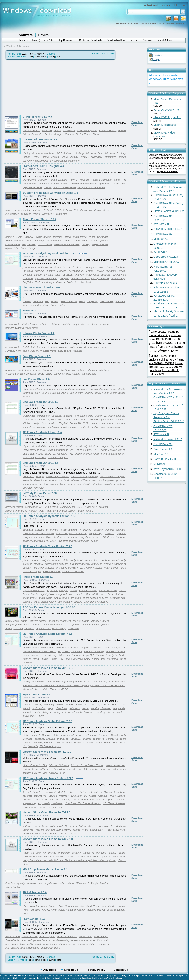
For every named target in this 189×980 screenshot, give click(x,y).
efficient (45, 324)
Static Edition (50, 659)
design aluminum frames (91, 187)
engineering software (98, 275)
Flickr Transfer (31, 906)
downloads (41, 57)
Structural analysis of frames (40, 530)
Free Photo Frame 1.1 (37, 356)
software (47, 130)
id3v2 (33, 716)
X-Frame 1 (29, 310)
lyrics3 (26, 708)
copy (51, 708)
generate (104, 184)
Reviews (134, 40)
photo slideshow (116, 910)
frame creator (158, 332)
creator (47, 187)
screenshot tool (80, 940)
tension (52, 423)
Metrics (104, 883)
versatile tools (52, 275)
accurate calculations (34, 427)
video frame (85, 936)
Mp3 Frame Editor (108, 705)
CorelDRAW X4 (163, 234)
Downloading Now (116, 40)
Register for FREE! (168, 171)
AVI (61, 834)
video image (101, 936)
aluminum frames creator (54, 184)
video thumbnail (99, 940)
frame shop (163, 339)
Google (58, 134)
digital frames (100, 244)
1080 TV (18, 628)
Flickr (26, 910)
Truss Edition (117, 796)
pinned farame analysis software (42, 560)
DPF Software (65, 153)
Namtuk (33, 511)
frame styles (166, 347)
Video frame (53, 682)
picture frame (50, 305)
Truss (101, 267)
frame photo (156, 374)
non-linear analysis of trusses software (55, 568)
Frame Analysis (116, 267)
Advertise (50, 970)
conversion (38, 682)
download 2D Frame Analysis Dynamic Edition (97, 271)
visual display (70, 157)
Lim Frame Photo (32, 389)
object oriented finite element (40, 446)
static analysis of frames (76, 530)
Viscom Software (32, 689)
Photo (26, 914)
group (81, 511)
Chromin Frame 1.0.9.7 (37, 117)
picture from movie (44, 940)
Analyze (42, 807)
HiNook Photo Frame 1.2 (38, 333)
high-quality (76, 347)
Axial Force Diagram (87, 800)
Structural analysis (33, 271)
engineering (96, 533)
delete (78, 705)
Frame (97, 134)
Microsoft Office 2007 (166, 262)
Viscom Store (72, 834)
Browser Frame (108, 130)
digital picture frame (16, 248)
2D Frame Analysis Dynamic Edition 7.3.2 (49, 254)
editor (82, 301)
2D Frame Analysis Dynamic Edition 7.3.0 (49, 516)
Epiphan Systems (32, 187)
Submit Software (165, 40)
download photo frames (103, 389)
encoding (55, 712)
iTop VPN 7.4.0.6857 (166, 283)
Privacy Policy (96, 970)
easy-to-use (29, 244)
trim (123, 705)
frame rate (61, 214)
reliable (67, 324)
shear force (106, 423)
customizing (42, 161)
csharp (89, 511)
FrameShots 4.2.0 (34, 919)
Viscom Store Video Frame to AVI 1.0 (46, 812)
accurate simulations (35, 796)
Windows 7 (69, 130)
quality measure (27, 883)
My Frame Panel (49, 507)
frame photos (43, 237)
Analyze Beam (31, 659)
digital (94, 241)
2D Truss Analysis (114, 803)
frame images (164, 363)
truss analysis (102, 560)
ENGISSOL (45, 454)
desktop (39, 241)
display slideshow (91, 157)
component (31, 507)
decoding (100, 712)
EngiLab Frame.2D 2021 (73, 423)
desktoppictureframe (44, 153)
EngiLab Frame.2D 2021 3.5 (40, 402)
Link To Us (179, 5)
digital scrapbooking (45, 602)
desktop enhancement (67, 244)
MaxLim (27, 397)
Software (26, 35)
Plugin (94, 883)
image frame (30, 598)
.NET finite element (81, 450)
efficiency (69, 134)
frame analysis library (113, 454)
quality (113, 853)
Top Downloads (67, 40)
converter (36, 305)
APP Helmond (69, 301)
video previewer (68, 944)
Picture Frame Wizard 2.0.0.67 (42, 288)
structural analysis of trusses (84, 537)
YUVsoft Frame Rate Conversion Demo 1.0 (50, 193)
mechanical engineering (36, 416)
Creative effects (108, 590)
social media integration (72, 910)
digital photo (47, 594)
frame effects (171, 370)
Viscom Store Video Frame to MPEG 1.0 (48, 668)
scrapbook (61, 594)
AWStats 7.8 (161, 224)
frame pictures (14, 241)
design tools (47, 648)
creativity (38, 301)
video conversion (115, 765)
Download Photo (90, 906)
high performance (58, 450)
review (57, 130)
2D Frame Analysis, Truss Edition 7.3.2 (48, 778)
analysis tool (29, 807)
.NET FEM (65, 446)
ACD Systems (72, 625)
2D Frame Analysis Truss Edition (99, 568)
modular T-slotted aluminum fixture (100, 180)
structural (120, 419)
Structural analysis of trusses (86, 564)
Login (157, 59)
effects (121, 389)
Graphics (10, 883)
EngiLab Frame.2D (33, 488)
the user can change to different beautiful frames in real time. (69, 853)
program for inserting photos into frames (66, 389)
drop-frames (51, 883)
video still (26, 940)
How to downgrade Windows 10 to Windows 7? (166, 79)
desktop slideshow (85, 153)
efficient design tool (34, 423)
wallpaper (103, 237)
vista (41, 511)
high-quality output (72, 682)
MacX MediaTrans (165, 125)
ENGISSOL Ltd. (52, 571)
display (27, 153)
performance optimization (37, 267)
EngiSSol (28, 282)
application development (87, 324)
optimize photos (91, 625)
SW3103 (35, 910)
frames (37, 370)
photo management (60, 621)
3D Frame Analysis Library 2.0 (42, 432)
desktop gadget (96, 910)
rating (51, 57)
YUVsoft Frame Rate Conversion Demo (78, 210)
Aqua (49, 511)
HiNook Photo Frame (17, 351)
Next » (41, 54)
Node (122, 655)
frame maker (159, 356)
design (40, 476)
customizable (13, 244)
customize (111, 157)
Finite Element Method (36, 735)
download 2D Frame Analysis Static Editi (78, 648)
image (32, 248)
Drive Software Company (22, 374)
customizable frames (65, 187)
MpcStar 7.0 (161, 239)
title (31, 57)
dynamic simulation (46, 278)
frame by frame (167, 367)
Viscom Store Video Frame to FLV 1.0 (47, 752)
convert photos (38, 621)
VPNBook (159, 464)
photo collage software (96, 598)
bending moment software (109, 530)
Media (71, 883)
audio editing (41, 712)
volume (60, 705)
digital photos (51, 157)
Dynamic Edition (32, 275)
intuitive (121, 712)
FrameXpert (118, 184)
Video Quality (13, 887)
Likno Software (25, 237)
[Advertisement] (35, 87)
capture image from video (25, 948)
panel (9, 511)
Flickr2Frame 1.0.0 (35, 892)
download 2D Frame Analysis (83, 803)
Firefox (49, 134)
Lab (40, 883)
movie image (50, 944)
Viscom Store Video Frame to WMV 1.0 (48, 839)
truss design (55, 807)
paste (85, 708)
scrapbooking (118, 598)
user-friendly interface (35, 180)
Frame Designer (59, 180)
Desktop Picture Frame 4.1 (40, 140)
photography (54, 241)
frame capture (47, 936)
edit (47, 301)
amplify (38, 705)
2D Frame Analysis (84, 267)
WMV (39, 857)
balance (88, 712)
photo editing (118, 393)
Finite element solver (35, 450)
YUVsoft (49, 210)
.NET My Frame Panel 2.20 (40, 493)
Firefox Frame (84, 134)
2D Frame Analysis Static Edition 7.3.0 (47, 721)
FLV (62, 773)
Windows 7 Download (18, 46)
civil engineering (84, 416)
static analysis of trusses (71, 533)
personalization (58, 161)
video (26, 853)
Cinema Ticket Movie (27, 328)
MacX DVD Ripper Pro (167, 117)
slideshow (74, 161)
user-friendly (118, 278)
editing (26, 682)
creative (10, 237)
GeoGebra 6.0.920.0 (166, 257)
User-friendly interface (96, 602)
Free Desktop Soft (65, 370)
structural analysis (73, 275)
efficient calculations (90, 792)
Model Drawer (44, 800)
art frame (76, 598)
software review (14, 507)
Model (61, 792)
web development (87, 130)
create (74, 180)
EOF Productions (67, 936)
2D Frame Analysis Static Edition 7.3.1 (47, 634)
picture (104, 241)
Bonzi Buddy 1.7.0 (165, 459)
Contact (165, 5)
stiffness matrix (71, 419)
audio (26, 716)
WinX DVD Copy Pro (166, 110)
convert (27, 301)
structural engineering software (51, 564)
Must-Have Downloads (91, 40)
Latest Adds (48, 40)
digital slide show (53, 625)
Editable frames (88, 590)
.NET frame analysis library (84, 454)
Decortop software (57, 347)
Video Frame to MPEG (55, 689)
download (26, 214)
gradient (103, 507)
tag (85, 705)
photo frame (45, 244)
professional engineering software (42, 419)
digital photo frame (76, 237)
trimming (49, 705)
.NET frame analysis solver (110, 450)
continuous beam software (38, 533)
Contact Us (121, 970)
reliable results (31, 648)
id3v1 (92, 705)
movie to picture (87, 944)
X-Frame (56, 324)
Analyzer (27, 800)
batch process (30, 936)
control (57, 511)
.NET (80, 507)
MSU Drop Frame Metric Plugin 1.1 (45, 869)
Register (158, 55)
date (59, 57)
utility (41, 716)
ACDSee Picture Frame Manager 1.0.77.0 (49, 607)
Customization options (70, 602)
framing (86, 244)
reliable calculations (73, 571)
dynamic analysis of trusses (74, 541)
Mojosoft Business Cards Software (105, 594)
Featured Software (28, 40)
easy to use (12, 944)
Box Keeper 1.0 (163, 449)
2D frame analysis (114, 416)
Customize (37, 134)
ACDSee (29, 628)
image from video (50, 948)
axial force (53, 427)
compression (114, 427)
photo (92, 237)
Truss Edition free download (39, 792)
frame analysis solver (34, 457)
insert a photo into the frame (52, 393)
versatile (58, 237)
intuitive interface (57, 271)
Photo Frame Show (76, 241)
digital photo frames (33, 347)
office (24, 511)
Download (137, 122)
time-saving (63, 940)
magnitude (119, 708)
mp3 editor (39, 708)
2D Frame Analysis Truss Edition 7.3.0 (47, 546)
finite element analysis (93, 427)
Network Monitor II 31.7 (168, 229)
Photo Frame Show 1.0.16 (39, 219)
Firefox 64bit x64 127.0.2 (169, 211)
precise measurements (84, 184)
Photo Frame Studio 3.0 (38, 577)
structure (120, 423)
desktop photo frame (96, 347)
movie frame (13, 936)
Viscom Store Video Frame (87, 765)
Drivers (43, 35)
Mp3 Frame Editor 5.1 (36, 695)
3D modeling (60, 454)
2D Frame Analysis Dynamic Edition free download (63, 282)
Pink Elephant (30, 324)
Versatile (33, 746)
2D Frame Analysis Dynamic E (90, 278)
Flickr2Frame (49, 910)
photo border (76, 594)
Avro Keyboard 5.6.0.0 (167, 469)
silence (111, 712)
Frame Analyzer (32, 655)
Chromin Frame (31, 130)
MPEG (88, 682)
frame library (30, 454)
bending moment (70, 427)
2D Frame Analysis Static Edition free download (89, 659)
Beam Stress (62, 267)
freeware (48, 370)
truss (84, 419)
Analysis (64, 278)
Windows (75, 708)
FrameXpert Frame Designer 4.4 (43, 166)
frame (29, 241)
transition (36, 625)
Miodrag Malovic (101, 708)
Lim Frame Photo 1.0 (36, 379)
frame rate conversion (18, 210)
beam (94, 423)
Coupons (147, 40)
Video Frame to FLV (35, 765)
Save (134, 125)
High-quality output (57, 590)
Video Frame (50, 834)
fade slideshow (106, 153)
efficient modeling (94, 651)
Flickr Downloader (68, 906)
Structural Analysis (97, 735)
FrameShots (12, 940)
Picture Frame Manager (87, 621)
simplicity (93, 301)
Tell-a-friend (151, 5)
